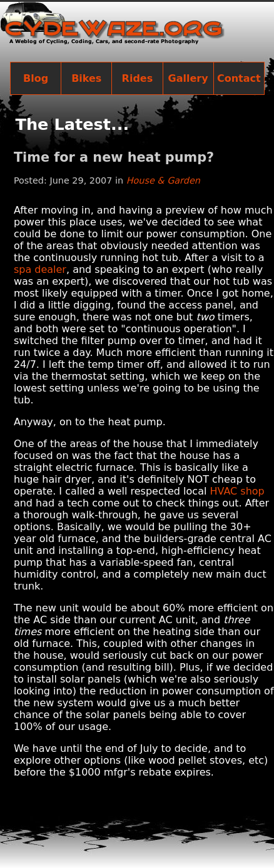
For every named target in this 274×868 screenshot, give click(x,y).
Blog (36, 78)
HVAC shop (237, 491)
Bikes (86, 78)
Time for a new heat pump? (114, 157)
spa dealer (40, 269)
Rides (138, 78)
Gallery (188, 78)
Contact (239, 78)
